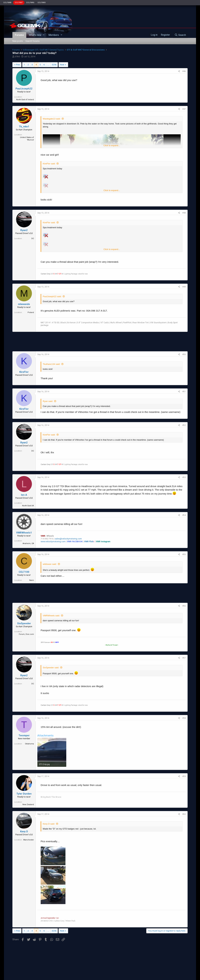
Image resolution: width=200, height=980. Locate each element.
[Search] (180, 35)
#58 (184, 718)
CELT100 (24, 572)
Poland (31, 312)
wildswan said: (50, 564)
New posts (18, 41)
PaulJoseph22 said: (52, 296)
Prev (18, 65)
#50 (184, 354)
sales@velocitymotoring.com (68, 539)
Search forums (32, 41)
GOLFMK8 (7, 3)
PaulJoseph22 (24, 89)
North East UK (28, 506)
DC (33, 239)
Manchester (29, 840)
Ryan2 (24, 230)
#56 (184, 606)
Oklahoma (29, 744)
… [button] (48, 65)
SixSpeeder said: (51, 668)
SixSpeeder (24, 623)
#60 (184, 814)
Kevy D (24, 831)
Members (54, 35)
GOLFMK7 (19, 3)
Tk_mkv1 (24, 127)
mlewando (24, 304)
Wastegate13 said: (52, 119)
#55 (184, 554)
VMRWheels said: (51, 616)
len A (24, 495)
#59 (184, 776)
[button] (44, 35)
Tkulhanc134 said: (52, 364)
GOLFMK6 (30, 3)
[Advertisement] (100, 342)
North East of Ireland (25, 100)
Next (62, 65)
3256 (54, 65)
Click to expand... (112, 145)
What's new (35, 35)
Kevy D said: (49, 824)
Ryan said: (48, 401)
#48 (184, 213)
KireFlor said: (49, 164)
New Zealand (28, 805)
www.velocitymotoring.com (53, 542)
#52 (184, 425)
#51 (184, 392)
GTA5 (17, 57)
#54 (184, 515)
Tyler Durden (24, 794)
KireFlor (24, 372)
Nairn (32, 580)
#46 (184, 71)
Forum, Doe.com (26, 634)
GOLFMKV (42, 3)
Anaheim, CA (28, 543)
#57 (184, 658)
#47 (184, 109)
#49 (184, 287)
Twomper (24, 735)
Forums (19, 35)
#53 (184, 477)
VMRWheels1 (24, 533)
